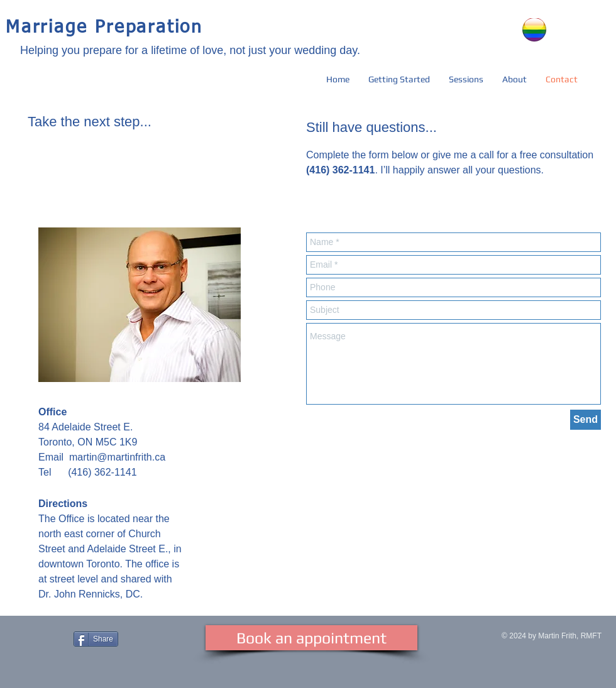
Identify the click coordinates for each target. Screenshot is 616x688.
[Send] (586, 420)
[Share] (96, 639)
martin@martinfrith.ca (117, 457)
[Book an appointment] (311, 638)
